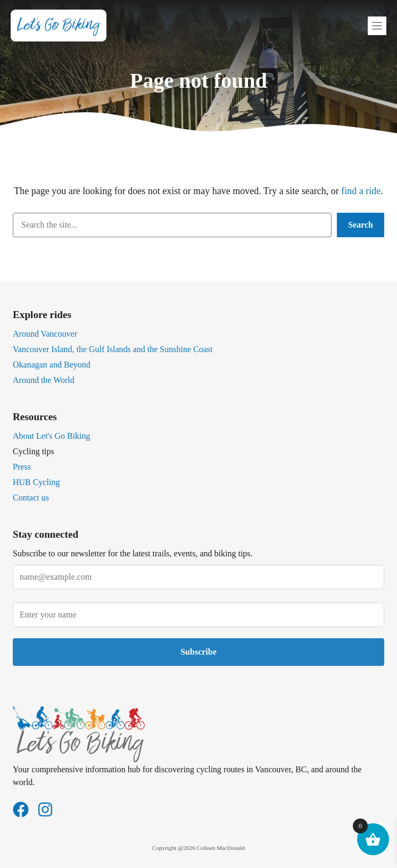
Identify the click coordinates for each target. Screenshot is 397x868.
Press (22, 467)
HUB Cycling (36, 482)
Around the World (44, 380)
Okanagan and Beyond (52, 365)
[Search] (361, 225)
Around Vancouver (45, 334)
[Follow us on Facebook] (21, 809)
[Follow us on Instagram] (45, 809)
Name (198, 609)
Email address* (198, 571)
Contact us (31, 498)
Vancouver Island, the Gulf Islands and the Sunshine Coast (113, 349)
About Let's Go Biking (52, 436)
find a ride (361, 191)
